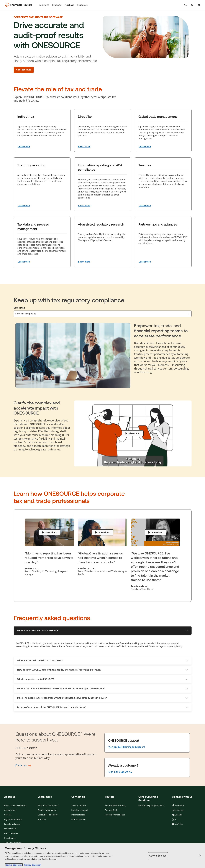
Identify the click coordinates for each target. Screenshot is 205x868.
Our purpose (10, 824)
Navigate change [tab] (59, 310)
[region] (102, 856)
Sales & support (79, 801)
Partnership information (48, 801)
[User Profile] (199, 5)
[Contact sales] (24, 70)
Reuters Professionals (115, 810)
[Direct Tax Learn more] (84, 146)
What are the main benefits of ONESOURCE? (103, 655)
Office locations (79, 815)
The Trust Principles (13, 838)
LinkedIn (177, 810)
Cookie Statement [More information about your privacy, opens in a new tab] (14, 865)
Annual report (10, 805)
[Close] (200, 855)
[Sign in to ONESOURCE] (120, 767)
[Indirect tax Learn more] (24, 146)
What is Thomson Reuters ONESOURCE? (103, 625)
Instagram (178, 805)
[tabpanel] (103, 350)
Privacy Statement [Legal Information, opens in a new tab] (32, 865)
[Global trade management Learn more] (145, 147)
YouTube (177, 819)
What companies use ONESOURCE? (103, 674)
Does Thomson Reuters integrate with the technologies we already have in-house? (103, 693)
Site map (42, 815)
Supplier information (47, 805)
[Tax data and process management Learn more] (24, 262)
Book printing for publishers (151, 801)
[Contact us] (21, 760)
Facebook (178, 801)
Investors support (80, 805)
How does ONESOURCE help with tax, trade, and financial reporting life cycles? (103, 665)
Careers (8, 810)
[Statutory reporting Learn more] (24, 206)
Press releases (11, 828)
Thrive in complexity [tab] (29, 310)
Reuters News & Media (115, 801)
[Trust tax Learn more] (145, 206)
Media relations (78, 810)
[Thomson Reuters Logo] (19, 5)
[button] (186, 5)
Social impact (10, 833)
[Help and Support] (192, 5)
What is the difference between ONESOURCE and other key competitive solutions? (103, 683)
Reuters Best (111, 805)
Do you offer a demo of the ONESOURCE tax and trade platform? (103, 702)
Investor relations (12, 819)
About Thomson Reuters (15, 801)
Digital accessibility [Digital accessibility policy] (13, 815)
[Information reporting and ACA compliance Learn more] (84, 206)
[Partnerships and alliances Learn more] (145, 262)
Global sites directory (48, 810)
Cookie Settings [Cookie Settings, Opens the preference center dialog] (158, 856)
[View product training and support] (127, 742)
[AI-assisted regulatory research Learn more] (84, 262)
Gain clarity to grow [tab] (87, 310)
